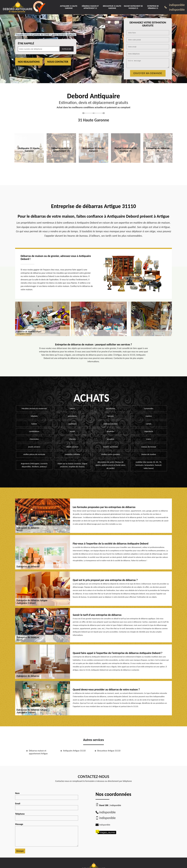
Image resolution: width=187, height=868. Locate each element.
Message (47, 835)
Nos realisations (29, 62)
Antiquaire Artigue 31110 (74, 751)
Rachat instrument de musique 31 (133, 7)
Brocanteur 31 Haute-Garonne (112, 7)
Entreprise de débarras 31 (153, 7)
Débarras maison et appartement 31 (90, 7)
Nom (47, 796)
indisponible (177, 5)
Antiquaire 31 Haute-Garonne (69, 7)
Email (47, 806)
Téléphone (47, 817)
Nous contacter (58, 62)
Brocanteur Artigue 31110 (109, 751)
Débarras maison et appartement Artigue (38, 752)
